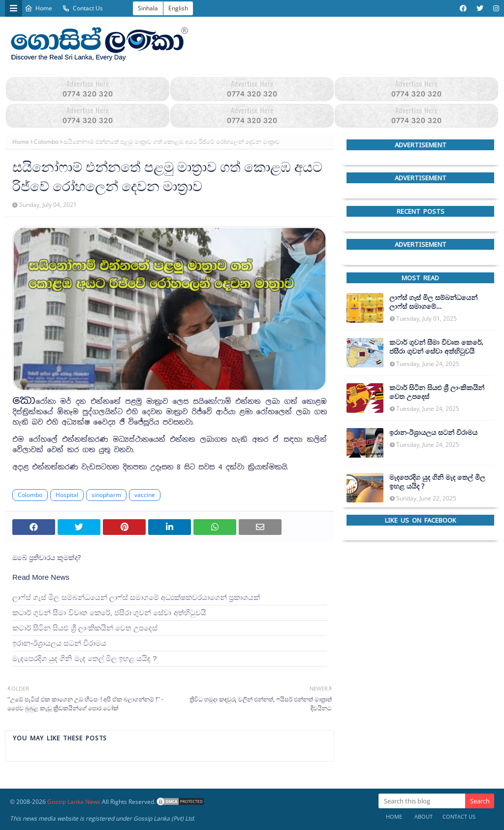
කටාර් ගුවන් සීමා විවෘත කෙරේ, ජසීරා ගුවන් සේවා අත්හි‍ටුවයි (109, 613)
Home (38, 8)
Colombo (46, 142)
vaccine (145, 495)
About (424, 816)
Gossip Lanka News (74, 802)
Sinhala (148, 8)
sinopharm (106, 495)
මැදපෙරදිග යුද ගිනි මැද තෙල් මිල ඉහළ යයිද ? (85, 658)
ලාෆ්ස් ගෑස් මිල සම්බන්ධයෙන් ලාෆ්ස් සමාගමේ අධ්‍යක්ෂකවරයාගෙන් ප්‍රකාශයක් (136, 597)
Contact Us (82, 8)
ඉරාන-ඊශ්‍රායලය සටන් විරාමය (59, 643)
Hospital (67, 495)
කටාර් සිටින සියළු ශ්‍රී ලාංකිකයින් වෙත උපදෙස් (85, 628)
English (178, 8)
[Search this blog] (422, 801)
